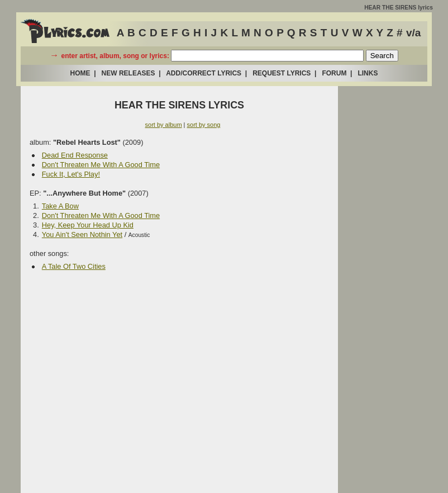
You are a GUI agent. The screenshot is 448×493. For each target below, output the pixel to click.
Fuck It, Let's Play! (71, 174)
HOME (80, 73)
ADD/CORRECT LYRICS (204, 73)
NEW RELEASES (128, 73)
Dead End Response (75, 155)
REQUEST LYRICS (282, 73)
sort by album (164, 125)
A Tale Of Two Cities (74, 266)
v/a (413, 33)
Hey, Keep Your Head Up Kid (88, 225)
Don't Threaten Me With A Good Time (101, 165)
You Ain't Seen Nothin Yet (82, 234)
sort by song (204, 125)
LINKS (368, 73)
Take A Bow (60, 206)
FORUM (334, 73)
